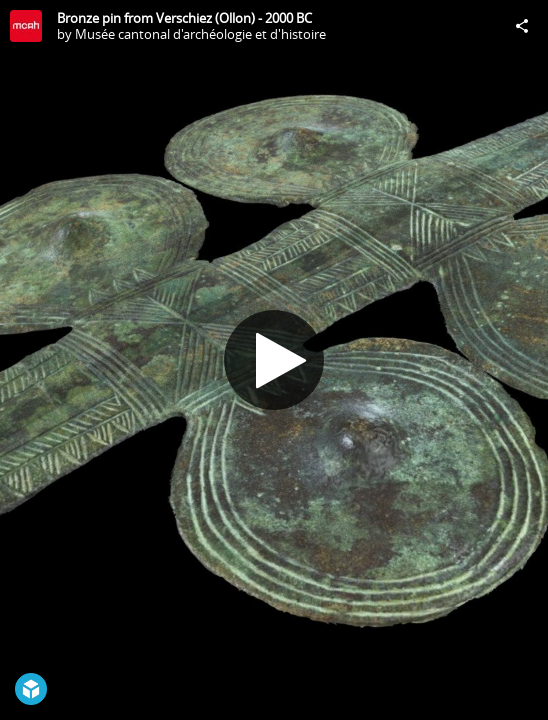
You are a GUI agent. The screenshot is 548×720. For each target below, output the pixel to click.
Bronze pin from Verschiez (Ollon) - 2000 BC (184, 18)
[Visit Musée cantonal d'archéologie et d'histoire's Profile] (26, 26)
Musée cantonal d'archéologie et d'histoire (200, 34)
